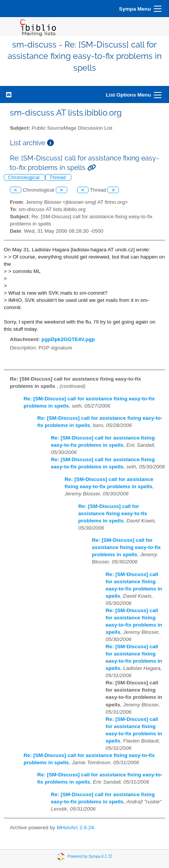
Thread (58, 177)
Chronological (24, 177)
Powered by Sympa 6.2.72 (90, 856)
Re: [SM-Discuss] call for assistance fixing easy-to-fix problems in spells (113, 513)
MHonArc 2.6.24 (75, 828)
